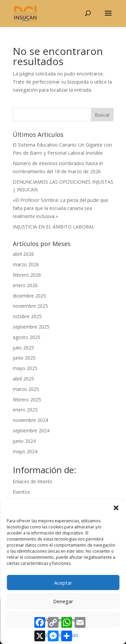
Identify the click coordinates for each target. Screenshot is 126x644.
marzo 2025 (26, 389)
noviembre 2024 (30, 420)
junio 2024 (24, 441)
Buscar (102, 115)
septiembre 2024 (31, 431)
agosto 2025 (27, 337)
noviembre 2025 (30, 306)
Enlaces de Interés (33, 481)
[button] (116, 508)
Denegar (63, 601)
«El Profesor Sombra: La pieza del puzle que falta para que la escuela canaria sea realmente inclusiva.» (60, 208)
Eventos (22, 492)
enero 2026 (25, 285)
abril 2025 (23, 379)
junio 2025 (24, 358)
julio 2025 (23, 348)
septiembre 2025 (31, 327)
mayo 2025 (25, 368)
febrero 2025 (27, 400)
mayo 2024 (25, 451)
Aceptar (63, 583)
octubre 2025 (27, 316)
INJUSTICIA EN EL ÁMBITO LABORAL (54, 227)
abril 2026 (23, 254)
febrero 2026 (27, 275)
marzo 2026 (26, 264)
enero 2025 (25, 410)
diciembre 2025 (29, 296)
